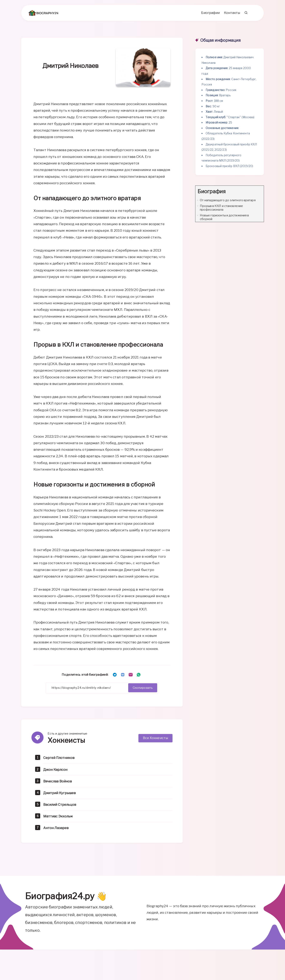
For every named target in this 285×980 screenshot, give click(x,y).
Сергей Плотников (60, 760)
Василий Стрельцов (61, 806)
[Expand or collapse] (259, 193)
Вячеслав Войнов (59, 783)
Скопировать (142, 689)
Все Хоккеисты (155, 740)
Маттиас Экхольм (59, 818)
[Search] (245, 15)
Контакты (231, 14)
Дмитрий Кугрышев (61, 795)
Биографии (210, 14)
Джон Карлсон (56, 771)
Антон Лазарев (57, 830)
